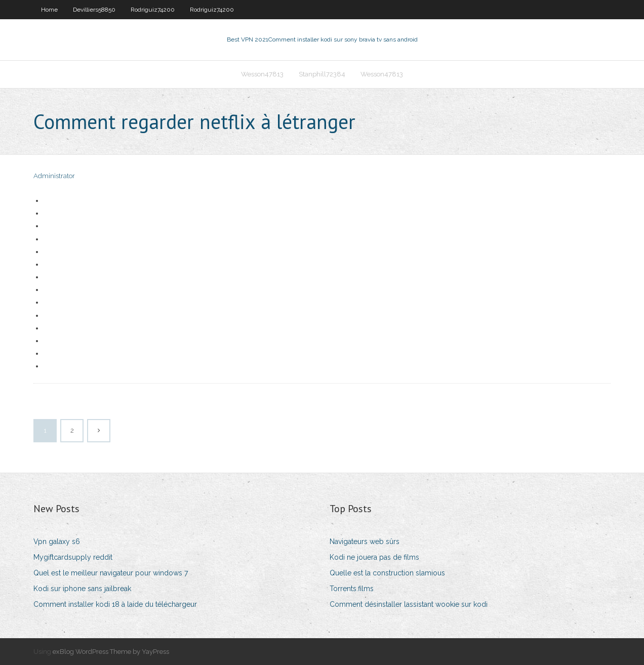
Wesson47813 (262, 74)
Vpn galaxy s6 (57, 542)
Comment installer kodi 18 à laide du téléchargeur (115, 604)
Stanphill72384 (322, 74)
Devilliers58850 (94, 10)
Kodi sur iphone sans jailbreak (82, 589)
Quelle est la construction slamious (387, 573)
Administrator (54, 176)
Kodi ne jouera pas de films (374, 557)
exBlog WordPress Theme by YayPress (111, 652)
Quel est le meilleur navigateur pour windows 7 (111, 573)
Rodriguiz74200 (153, 10)
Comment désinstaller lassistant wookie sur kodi (409, 604)
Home (49, 10)
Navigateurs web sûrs (365, 542)
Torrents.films (352, 589)
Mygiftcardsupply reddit (73, 557)
